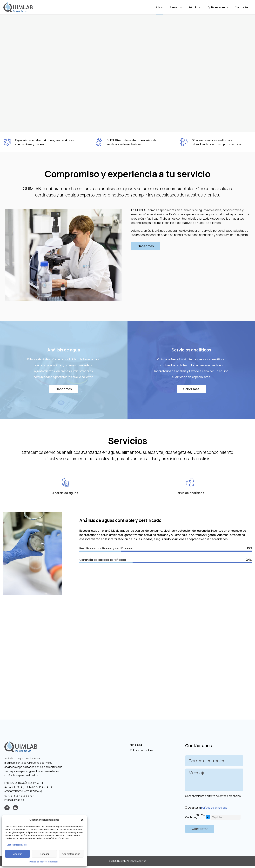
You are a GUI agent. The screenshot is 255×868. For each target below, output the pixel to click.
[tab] (65, 487)
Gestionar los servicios (17, 845)
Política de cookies (38, 862)
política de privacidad (214, 808)
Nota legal (53, 862)
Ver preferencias (71, 854)
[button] (82, 820)
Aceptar (18, 854)
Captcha (190, 817)
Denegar (44, 854)
